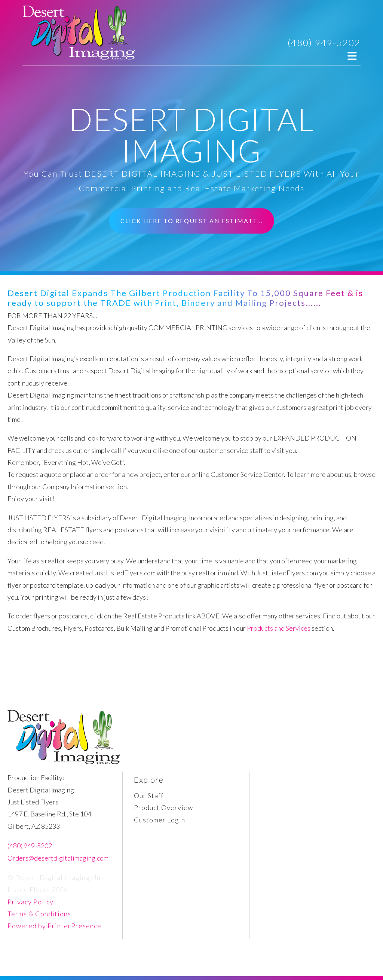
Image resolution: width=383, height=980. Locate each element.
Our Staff (149, 795)
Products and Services (279, 628)
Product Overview (163, 807)
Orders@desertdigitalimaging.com (58, 858)
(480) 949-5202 (324, 42)
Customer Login (160, 820)
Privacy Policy (30, 902)
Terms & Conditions (39, 914)
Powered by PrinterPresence (54, 926)
